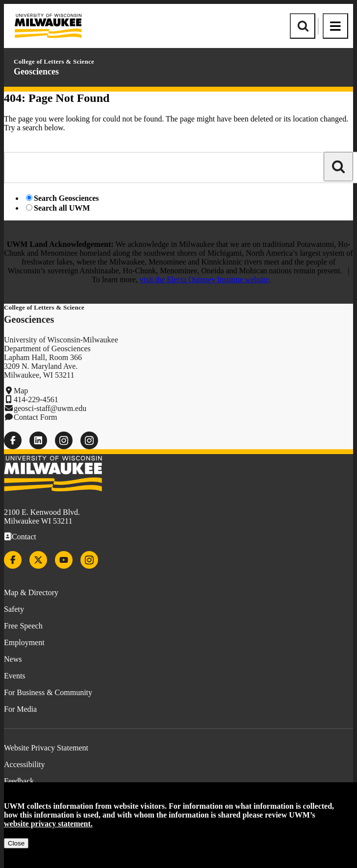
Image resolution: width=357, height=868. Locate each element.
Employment (24, 642)
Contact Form (35, 417)
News (13, 659)
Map (21, 391)
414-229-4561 (36, 399)
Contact (24, 537)
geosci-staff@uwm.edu (50, 408)
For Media (20, 709)
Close (16, 843)
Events (15, 676)
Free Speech (23, 626)
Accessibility (25, 764)
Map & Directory (31, 592)
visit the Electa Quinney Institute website (204, 279)
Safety (14, 609)
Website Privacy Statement (46, 748)
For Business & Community (48, 692)
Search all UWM (62, 208)
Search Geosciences (66, 198)
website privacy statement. (48, 824)
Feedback (19, 781)
